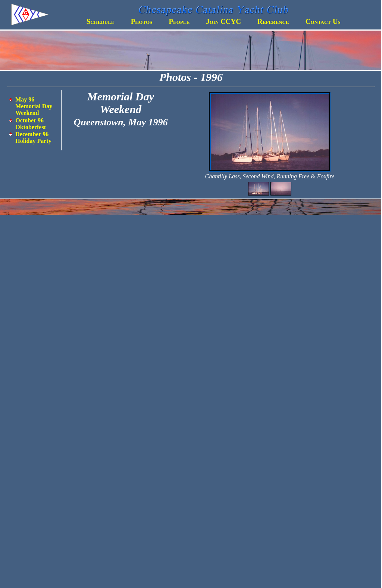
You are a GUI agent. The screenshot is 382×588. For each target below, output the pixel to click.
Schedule (101, 21)
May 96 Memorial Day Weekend (34, 106)
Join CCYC (223, 21)
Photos (142, 21)
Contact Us (323, 21)
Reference (273, 21)
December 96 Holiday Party (33, 137)
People (179, 21)
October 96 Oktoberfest (31, 124)
